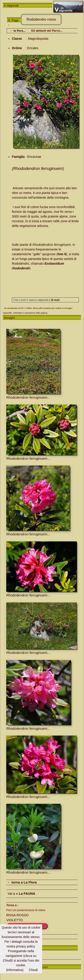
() (55, 300)
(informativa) (15, 970)
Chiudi (33, 970)
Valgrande (13, 6)
